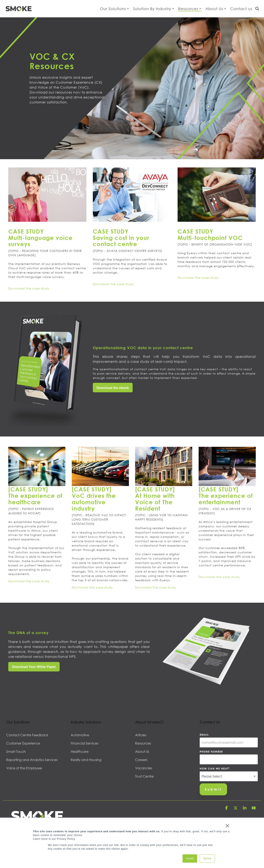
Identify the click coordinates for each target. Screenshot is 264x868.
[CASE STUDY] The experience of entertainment (226, 496)
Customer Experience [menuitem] (23, 743)
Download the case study (29, 288)
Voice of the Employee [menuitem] (24, 768)
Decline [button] (207, 859)
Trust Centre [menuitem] (144, 776)
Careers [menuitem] (141, 760)
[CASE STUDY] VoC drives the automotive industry (94, 499)
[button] (227, 808)
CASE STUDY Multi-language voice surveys (40, 238)
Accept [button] (190, 859)
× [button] (227, 826)
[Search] (257, 9)
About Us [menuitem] (142, 752)
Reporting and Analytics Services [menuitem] (32, 760)
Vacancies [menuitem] (144, 768)
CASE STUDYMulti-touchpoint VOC (210, 234)
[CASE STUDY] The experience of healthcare (35, 496)
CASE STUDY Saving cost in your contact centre (121, 238)
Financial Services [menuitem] (85, 743)
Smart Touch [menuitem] (16, 752)
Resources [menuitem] (143, 743)
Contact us (241, 9)
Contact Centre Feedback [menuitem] (27, 735)
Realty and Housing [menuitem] (86, 760)
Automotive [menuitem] (80, 735)
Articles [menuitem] (141, 735)
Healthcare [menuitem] (80, 752)
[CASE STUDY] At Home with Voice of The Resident (155, 499)
